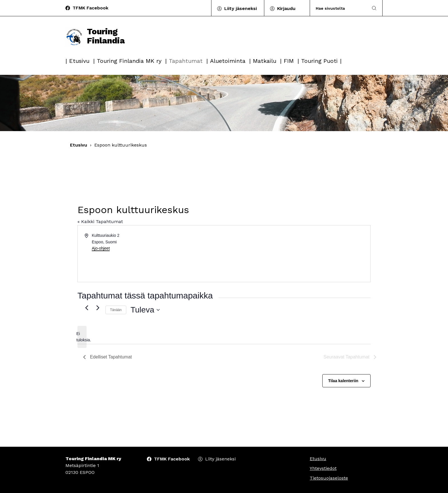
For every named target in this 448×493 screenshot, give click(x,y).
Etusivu (79, 61)
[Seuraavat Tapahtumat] (98, 308)
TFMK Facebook (90, 8)
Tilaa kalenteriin (343, 381)
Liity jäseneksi (241, 8)
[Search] (339, 8)
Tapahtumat (186, 61)
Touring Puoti (319, 61)
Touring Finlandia (95, 38)
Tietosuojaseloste (329, 478)
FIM (289, 61)
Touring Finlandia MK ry (129, 61)
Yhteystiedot (323, 468)
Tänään (116, 310)
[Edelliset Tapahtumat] (87, 308)
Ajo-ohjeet (101, 248)
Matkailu (265, 61)
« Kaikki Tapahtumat (100, 222)
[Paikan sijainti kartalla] (297, 254)
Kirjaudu (286, 8)
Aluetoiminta (228, 61)
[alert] (82, 337)
